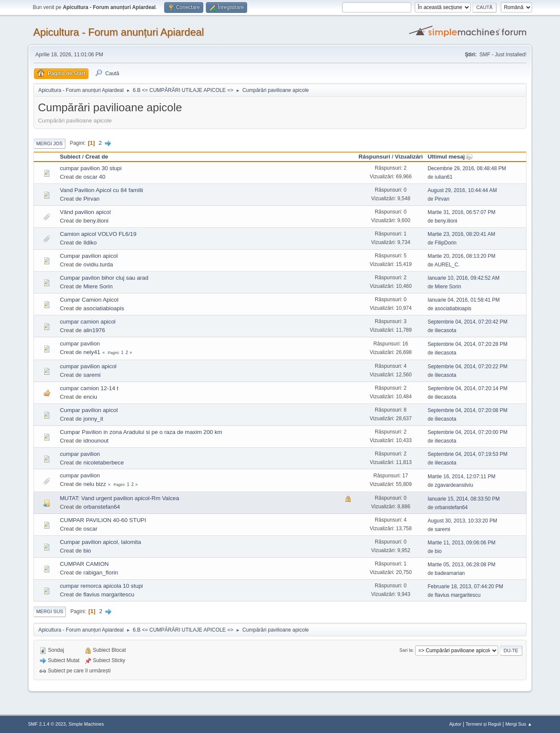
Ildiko (90, 243)
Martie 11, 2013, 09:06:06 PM (462, 543)
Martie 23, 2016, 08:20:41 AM (461, 234)
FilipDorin (446, 243)
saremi (92, 375)
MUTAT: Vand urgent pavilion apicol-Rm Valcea (119, 498)
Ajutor (455, 724)
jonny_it (93, 419)
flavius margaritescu (109, 594)
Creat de (96, 157)
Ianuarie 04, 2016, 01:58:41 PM (464, 300)
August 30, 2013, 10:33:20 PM (462, 521)
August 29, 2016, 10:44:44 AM (462, 190)
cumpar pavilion (80, 344)
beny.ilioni (96, 221)
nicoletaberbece (104, 463)
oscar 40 (94, 177)
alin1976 (94, 330)
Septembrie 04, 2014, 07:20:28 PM (468, 344)
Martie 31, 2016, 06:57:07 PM (462, 212)
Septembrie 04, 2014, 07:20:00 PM (468, 432)
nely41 (92, 352)
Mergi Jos (49, 144)
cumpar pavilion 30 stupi (91, 168)
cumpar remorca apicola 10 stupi (101, 586)
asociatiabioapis (104, 308)
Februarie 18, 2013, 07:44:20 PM (465, 586)
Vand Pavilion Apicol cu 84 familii (101, 190)
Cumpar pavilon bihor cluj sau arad (104, 278)
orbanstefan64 (102, 507)
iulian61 (444, 177)
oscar (90, 529)
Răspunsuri (374, 157)
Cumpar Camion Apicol (89, 300)
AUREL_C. (447, 265)
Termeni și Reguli (483, 724)
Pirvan (92, 199)
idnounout (96, 441)
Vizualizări (409, 157)
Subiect (70, 157)
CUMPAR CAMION (84, 564)
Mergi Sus (50, 611)
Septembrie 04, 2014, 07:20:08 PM (468, 410)
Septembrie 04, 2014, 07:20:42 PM (468, 322)
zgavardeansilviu (454, 485)
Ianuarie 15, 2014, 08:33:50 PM (464, 499)
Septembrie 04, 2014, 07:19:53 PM (468, 454)
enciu (90, 397)
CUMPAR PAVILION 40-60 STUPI (103, 520)
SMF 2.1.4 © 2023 (47, 724)
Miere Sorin (98, 286)
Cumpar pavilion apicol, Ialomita (100, 542)
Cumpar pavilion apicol (89, 256)
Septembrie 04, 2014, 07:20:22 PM (468, 366)
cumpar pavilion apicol (88, 366)
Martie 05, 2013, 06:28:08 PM (462, 565)
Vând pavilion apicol (85, 212)
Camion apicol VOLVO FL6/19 (98, 234)
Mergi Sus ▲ (519, 724)
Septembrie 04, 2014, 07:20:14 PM (468, 388)
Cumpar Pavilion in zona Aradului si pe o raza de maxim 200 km (141, 432)
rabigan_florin (101, 573)
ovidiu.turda (98, 264)
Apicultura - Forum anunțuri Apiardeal (118, 32)
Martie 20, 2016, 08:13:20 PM (462, 256)
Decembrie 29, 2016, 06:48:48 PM (467, 168)
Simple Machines (86, 724)
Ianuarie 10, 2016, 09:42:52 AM (464, 278)
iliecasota (446, 330)
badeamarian (450, 573)
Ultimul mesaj (450, 157)
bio (87, 551)
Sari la (406, 650)
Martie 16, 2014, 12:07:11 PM (462, 476)
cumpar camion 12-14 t (89, 388)
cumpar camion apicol (88, 322)
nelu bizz (95, 484)
